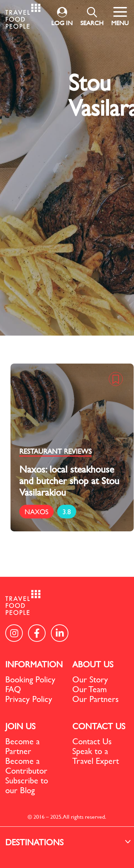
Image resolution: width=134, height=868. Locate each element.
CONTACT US (99, 726)
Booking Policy (30, 679)
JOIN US (20, 726)
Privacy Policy (29, 699)
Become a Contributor (26, 766)
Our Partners (95, 699)
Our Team (90, 689)
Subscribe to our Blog (27, 785)
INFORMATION (34, 664)
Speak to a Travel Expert (96, 756)
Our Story (90, 679)
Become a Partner (22, 746)
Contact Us (92, 741)
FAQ (13, 689)
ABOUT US (93, 664)
